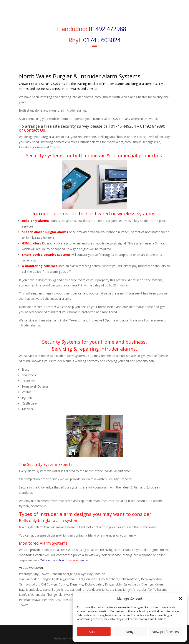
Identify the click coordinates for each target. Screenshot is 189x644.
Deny (130, 632)
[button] (180, 599)
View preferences (166, 632)
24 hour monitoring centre (64, 560)
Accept (94, 632)
